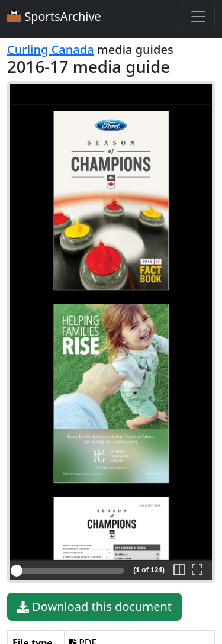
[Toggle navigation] (198, 17)
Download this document (94, 607)
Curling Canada (51, 49)
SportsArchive (54, 16)
